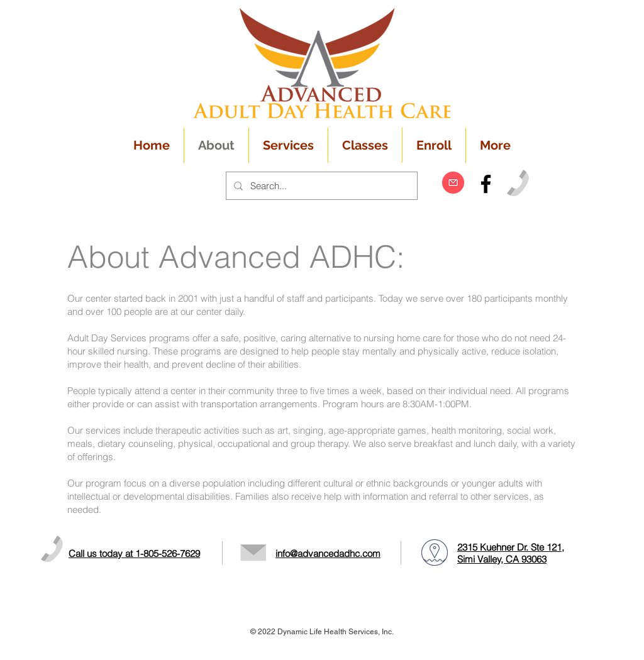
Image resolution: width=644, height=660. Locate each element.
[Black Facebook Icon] (486, 184)
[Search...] (320, 186)
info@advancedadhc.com (328, 553)
